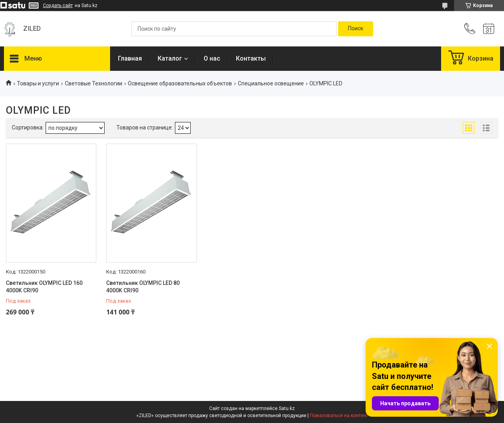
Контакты (251, 58)
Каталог (170, 58)
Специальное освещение (271, 83)
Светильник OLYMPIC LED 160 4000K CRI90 (44, 287)
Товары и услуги (38, 83)
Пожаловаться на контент (339, 416)
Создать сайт (58, 6)
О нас (212, 58)
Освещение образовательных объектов (180, 83)
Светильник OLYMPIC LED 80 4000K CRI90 (143, 287)
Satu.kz (287, 408)
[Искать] (356, 29)
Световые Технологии (94, 83)
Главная (130, 58)
